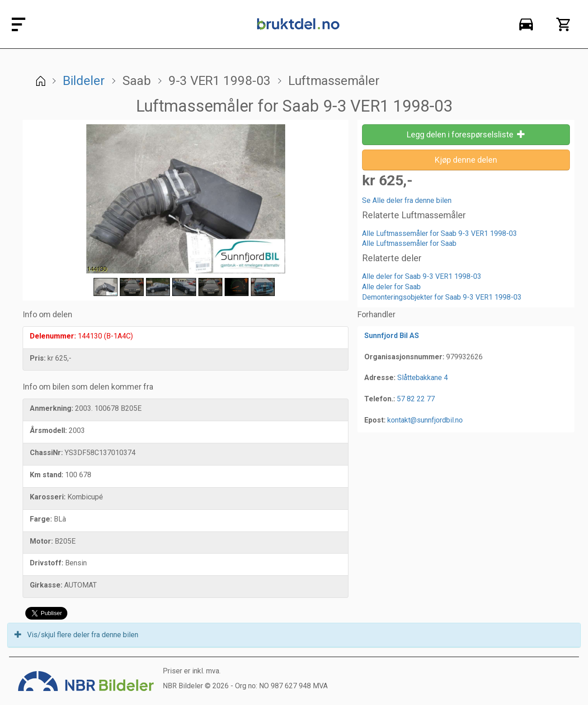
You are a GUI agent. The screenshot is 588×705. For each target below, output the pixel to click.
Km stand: (47, 475)
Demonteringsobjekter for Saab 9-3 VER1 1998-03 (442, 297)
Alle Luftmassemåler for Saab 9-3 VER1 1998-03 (440, 233)
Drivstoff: (47, 563)
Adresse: (380, 378)
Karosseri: (48, 497)
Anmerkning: (52, 408)
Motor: (41, 541)
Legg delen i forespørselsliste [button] (466, 134)
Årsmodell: (48, 430)
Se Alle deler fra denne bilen (407, 200)
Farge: (41, 519)
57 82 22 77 (416, 399)
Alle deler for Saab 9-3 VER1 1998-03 (422, 276)
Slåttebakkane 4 (423, 378)
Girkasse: (46, 585)
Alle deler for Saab (391, 287)
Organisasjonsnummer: (404, 357)
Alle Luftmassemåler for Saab (409, 243)
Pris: (38, 358)
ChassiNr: (46, 453)
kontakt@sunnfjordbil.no (425, 420)
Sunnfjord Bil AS (392, 336)
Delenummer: (53, 336)
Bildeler (84, 81)
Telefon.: (380, 399)
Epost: (375, 420)
